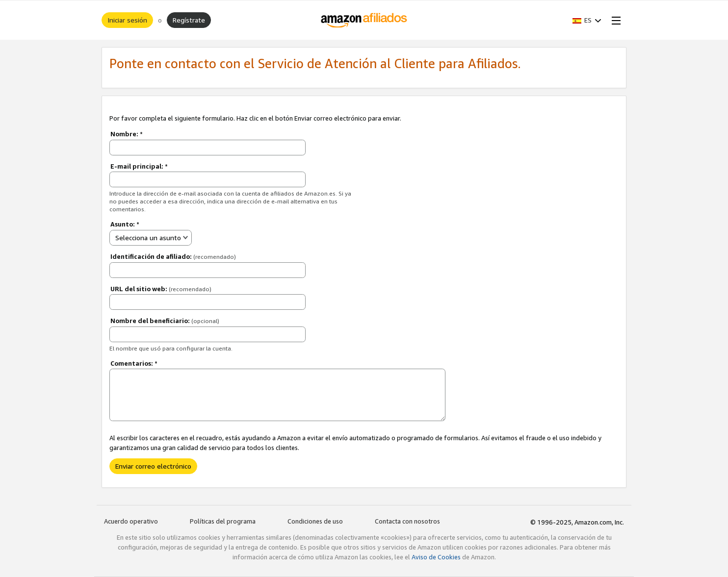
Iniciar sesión (127, 20)
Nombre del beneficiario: (165, 321)
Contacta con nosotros (407, 521)
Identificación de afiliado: (173, 256)
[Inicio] (364, 20)
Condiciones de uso (315, 521)
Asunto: (125, 224)
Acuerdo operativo (131, 521)
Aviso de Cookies (436, 557)
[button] (587, 20)
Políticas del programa (223, 521)
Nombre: (127, 134)
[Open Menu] (614, 20)
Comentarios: (134, 363)
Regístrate (189, 20)
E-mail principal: (139, 166)
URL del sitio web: (161, 289)
